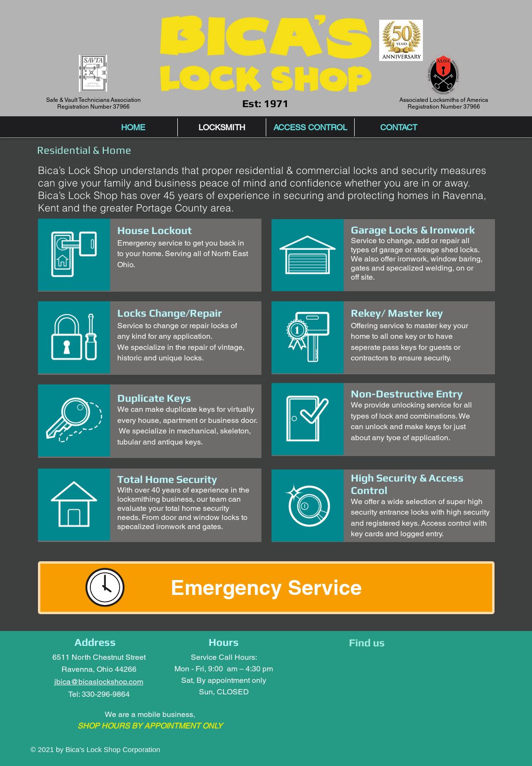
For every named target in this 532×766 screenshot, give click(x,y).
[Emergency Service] (266, 588)
